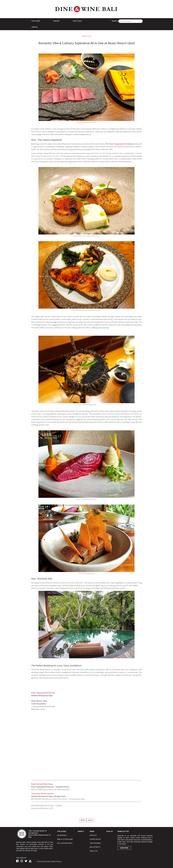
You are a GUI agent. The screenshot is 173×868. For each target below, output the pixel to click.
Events (56, 21)
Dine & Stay (86, 36)
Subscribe (124, 848)
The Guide (36, 21)
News (92, 831)
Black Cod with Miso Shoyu (42, 784)
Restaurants (62, 835)
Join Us (34, 27)
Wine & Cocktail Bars (65, 839)
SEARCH (115, 21)
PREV (83, 820)
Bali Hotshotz (95, 847)
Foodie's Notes (95, 839)
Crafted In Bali (95, 843)
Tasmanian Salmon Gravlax (42, 794)
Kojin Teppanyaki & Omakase (121, 144)
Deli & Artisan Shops (65, 843)
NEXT (90, 820)
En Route (93, 835)
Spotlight (77, 21)
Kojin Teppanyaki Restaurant (43, 693)
